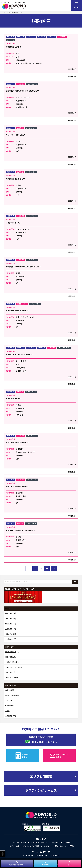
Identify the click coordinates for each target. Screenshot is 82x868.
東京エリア (41, 37)
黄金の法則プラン (64, 348)
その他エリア (9, 639)
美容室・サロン (22, 304)
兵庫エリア (10, 37)
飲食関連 (20, 128)
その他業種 (62, 37)
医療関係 (8, 706)
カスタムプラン (32, 84)
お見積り (70, 846)
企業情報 (66, 842)
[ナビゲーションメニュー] (77, 5)
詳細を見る (72, 76)
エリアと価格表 (53, 776)
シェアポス (10, 40)
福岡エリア (52, 37)
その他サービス (10, 662)
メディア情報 (13, 846)
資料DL (45, 846)
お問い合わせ (57, 846)
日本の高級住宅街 (11, 657)
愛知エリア (31, 37)
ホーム (6, 12)
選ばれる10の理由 (19, 842)
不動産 (7, 711)
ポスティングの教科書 (30, 846)
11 (47, 568)
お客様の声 (54, 842)
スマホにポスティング (12, 667)
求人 (7, 700)
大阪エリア (21, 37)
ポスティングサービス (51, 790)
